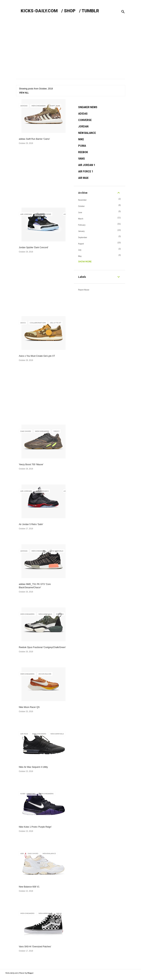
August (81, 244)
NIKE (81, 139)
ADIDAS (83, 114)
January (82, 231)
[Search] (123, 12)
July (80, 250)
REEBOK (83, 152)
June (80, 213)
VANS (82, 159)
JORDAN (83, 126)
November (82, 200)
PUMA (82, 146)
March (81, 219)
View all (24, 93)
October (82, 206)
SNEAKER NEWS (88, 107)
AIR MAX (83, 178)
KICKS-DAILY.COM (39, 11)
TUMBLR (90, 11)
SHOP (70, 11)
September (83, 237)
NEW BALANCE (87, 133)
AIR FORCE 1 (86, 171)
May (80, 256)
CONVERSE (85, 120)
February (82, 225)
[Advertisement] (71, 48)
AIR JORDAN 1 (87, 165)
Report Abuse (84, 290)
